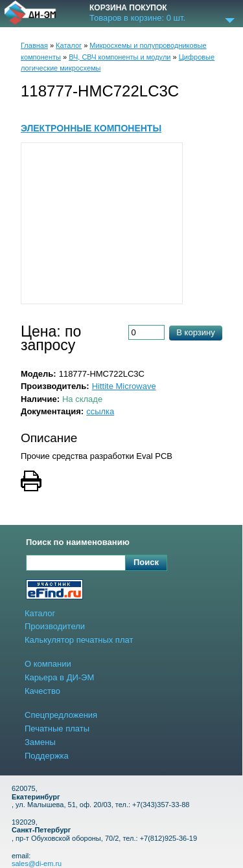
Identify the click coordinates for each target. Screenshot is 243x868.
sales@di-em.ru (37, 863)
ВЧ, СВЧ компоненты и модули (120, 57)
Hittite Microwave (124, 386)
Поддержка (47, 756)
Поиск (146, 562)
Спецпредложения (61, 715)
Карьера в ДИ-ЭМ (59, 677)
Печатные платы (57, 729)
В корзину (195, 332)
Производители (55, 626)
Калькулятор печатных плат (79, 640)
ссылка (100, 411)
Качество (42, 691)
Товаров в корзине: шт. (137, 18)
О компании (48, 664)
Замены (40, 742)
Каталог (69, 45)
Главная (34, 45)
